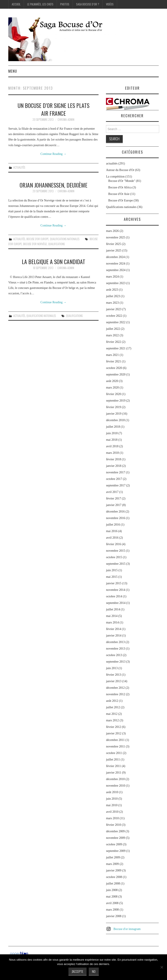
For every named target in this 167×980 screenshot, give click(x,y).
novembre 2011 (115, 746)
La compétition (115, 177)
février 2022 (113, 342)
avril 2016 (112, 538)
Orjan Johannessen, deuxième (54, 185)
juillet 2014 (113, 609)
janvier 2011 (114, 773)
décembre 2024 (115, 257)
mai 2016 (112, 531)
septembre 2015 (116, 564)
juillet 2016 (113, 525)
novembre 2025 (115, 237)
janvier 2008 (114, 916)
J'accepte (78, 971)
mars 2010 (112, 818)
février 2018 (113, 459)
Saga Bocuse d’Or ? (88, 4)
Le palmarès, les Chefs (40, 4)
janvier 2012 (114, 733)
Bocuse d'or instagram (127, 929)
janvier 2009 (114, 870)
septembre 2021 (116, 348)
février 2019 (113, 407)
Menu (13, 71)
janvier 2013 (114, 681)
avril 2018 (112, 446)
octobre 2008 (114, 877)
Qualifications (56, 244)
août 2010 (112, 792)
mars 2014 (112, 622)
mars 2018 (112, 453)
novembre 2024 (115, 264)
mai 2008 (112, 897)
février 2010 (113, 825)
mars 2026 (112, 231)
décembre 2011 (115, 740)
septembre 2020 (116, 374)
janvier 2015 (114, 583)
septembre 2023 (116, 283)
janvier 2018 (114, 466)
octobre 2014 (114, 596)
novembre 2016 (115, 518)
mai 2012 (112, 714)
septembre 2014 (116, 603)
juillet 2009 (113, 857)
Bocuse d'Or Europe (37, 239)
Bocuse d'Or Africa (120, 187)
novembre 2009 (115, 838)
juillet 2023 (113, 296)
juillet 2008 (113, 884)
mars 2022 (112, 335)
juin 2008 (112, 890)
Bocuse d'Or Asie (119, 194)
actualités (19, 167)
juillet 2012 (113, 707)
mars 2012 (112, 720)
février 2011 (113, 766)
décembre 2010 (115, 779)
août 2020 (112, 381)
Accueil (16, 4)
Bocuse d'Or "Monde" (122, 181)
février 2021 (113, 361)
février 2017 (113, 498)
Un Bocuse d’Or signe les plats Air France (54, 109)
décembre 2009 (115, 831)
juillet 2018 (113, 427)
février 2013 (113, 675)
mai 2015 (112, 577)
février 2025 (113, 244)
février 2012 (113, 727)
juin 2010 (112, 799)
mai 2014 (112, 616)
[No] (162, 967)
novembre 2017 (115, 472)
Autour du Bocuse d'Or (120, 170)
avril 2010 (112, 812)
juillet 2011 (113, 760)
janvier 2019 (114, 414)
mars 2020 (112, 388)
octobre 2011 (114, 753)
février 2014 (113, 629)
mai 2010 (112, 805)
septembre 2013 (116, 662)
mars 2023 (112, 303)
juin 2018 (112, 433)
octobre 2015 (114, 557)
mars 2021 (112, 355)
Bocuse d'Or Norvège (35, 244)
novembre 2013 (115, 649)
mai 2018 (112, 440)
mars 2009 (112, 864)
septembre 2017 (116, 485)
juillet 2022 (113, 329)
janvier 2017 (114, 505)
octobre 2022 (114, 316)
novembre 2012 (115, 694)
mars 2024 (112, 277)
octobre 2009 (114, 844)
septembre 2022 (116, 322)
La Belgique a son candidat (54, 261)
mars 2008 (112, 910)
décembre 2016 (115, 512)
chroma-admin (66, 120)
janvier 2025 (114, 250)
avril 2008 (112, 903)
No (94, 971)
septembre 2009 (116, 851)
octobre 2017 (114, 479)
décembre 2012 (115, 688)
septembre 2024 (116, 270)
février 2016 (113, 544)
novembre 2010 (115, 786)
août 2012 (112, 701)
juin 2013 (112, 668)
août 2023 (112, 290)
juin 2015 (112, 570)
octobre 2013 (114, 655)
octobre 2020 (114, 368)
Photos (65, 4)
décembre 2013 (115, 642)
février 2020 (113, 394)
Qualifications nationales (65, 239)
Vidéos (110, 4)
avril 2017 (112, 492)
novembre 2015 (115, 551)
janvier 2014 (114, 636)
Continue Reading (54, 154)
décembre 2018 (115, 420)
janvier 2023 (114, 309)
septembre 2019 (116, 401)
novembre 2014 (115, 590)
